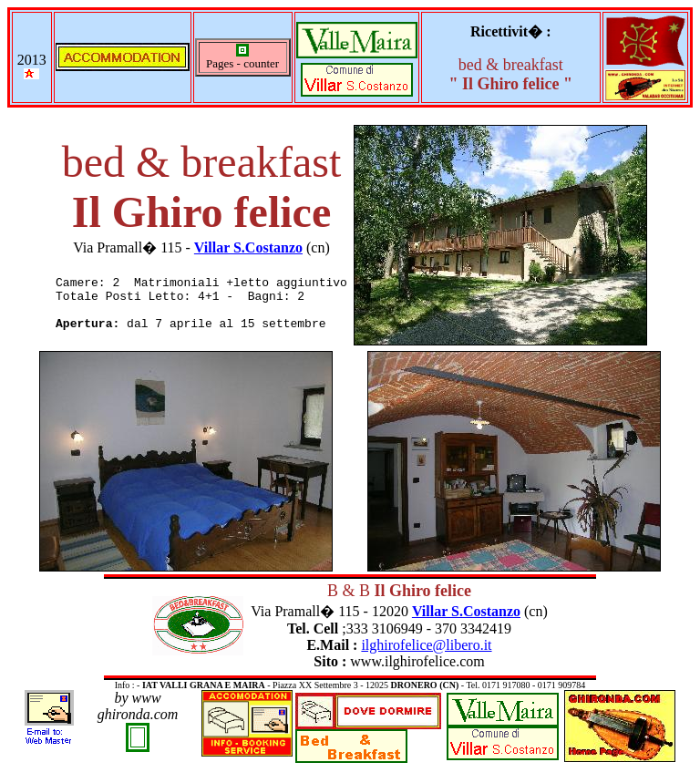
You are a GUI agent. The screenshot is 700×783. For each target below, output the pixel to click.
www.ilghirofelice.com (417, 661)
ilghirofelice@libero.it (426, 645)
